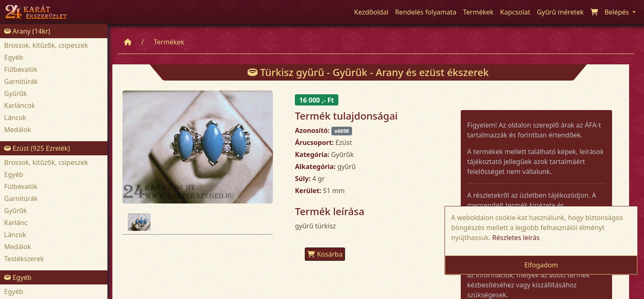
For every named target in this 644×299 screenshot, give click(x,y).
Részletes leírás (516, 238)
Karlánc (16, 223)
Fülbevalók (21, 69)
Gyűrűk (16, 93)
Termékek (169, 42)
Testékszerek (24, 259)
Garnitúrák (21, 81)
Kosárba (325, 254)
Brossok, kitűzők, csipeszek (46, 45)
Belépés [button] (618, 12)
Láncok (15, 118)
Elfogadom (541, 265)
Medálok (18, 130)
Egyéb (14, 57)
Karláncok (19, 105)
